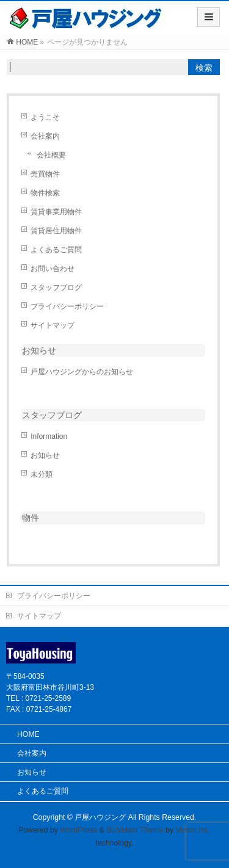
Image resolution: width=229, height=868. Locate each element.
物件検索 (45, 193)
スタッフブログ (56, 288)
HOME (28, 734)
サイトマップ (53, 325)
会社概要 (51, 155)
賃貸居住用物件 (56, 231)
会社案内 (45, 136)
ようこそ (45, 117)
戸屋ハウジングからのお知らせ (82, 372)
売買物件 (45, 174)
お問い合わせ (53, 269)
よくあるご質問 (56, 250)
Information (49, 436)
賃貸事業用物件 (56, 212)
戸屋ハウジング (100, 817)
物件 (31, 518)
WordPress (78, 830)
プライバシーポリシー (67, 306)
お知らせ (39, 350)
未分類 (42, 474)
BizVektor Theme (135, 830)
